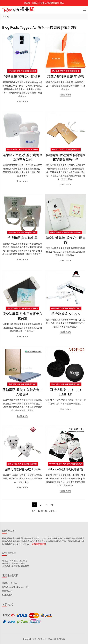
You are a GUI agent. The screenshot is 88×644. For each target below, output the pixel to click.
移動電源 (12, 71)
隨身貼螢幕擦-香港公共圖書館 (66, 240)
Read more (22, 102)
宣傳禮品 (16, 563)
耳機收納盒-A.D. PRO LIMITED (65, 392)
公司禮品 (14, 561)
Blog (7, 16)
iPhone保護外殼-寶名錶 (65, 469)
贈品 (23, 563)
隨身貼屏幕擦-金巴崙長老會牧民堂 (23, 316)
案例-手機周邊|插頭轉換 (26, 71)
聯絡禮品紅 (7, 595)
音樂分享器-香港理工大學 (23, 469)
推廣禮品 (16, 566)
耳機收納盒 (56, 384)
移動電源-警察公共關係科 (23, 77)
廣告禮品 (6, 563)
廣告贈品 (25, 566)
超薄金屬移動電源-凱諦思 (66, 77)
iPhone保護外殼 (56, 464)
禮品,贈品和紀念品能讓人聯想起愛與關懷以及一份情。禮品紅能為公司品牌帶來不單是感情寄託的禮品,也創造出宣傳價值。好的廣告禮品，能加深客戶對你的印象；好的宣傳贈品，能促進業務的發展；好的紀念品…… (43, 541)
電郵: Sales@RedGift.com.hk (15, 587)
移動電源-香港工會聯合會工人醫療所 (23, 392)
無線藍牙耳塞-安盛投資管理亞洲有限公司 (23, 157)
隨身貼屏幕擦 (56, 232)
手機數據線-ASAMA (66, 314)
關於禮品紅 (7, 591)
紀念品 (5, 561)
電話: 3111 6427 (10, 583)
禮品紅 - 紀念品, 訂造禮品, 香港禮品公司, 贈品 (44, 3)
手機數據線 (56, 308)
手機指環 (12, 232)
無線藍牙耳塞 (12, 149)
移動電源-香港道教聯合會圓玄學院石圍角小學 (66, 157)
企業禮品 (6, 566)
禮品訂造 (23, 561)
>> (52, 505)
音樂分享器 (12, 464)
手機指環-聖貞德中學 (22, 238)
